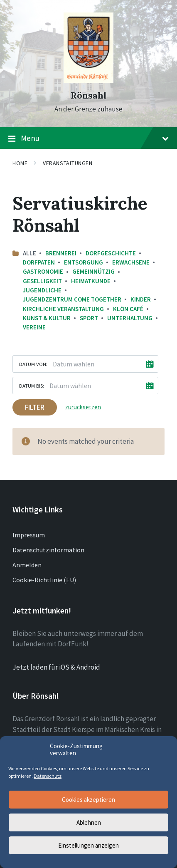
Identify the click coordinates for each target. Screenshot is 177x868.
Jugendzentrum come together (72, 299)
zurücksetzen (83, 407)
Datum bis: (32, 386)
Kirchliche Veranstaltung (63, 309)
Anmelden (27, 565)
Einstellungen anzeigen (88, 845)
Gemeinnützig (93, 271)
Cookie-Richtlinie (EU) (44, 580)
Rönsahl (89, 95)
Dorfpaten (39, 262)
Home (20, 163)
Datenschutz (48, 776)
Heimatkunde (91, 281)
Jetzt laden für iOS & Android (56, 667)
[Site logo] (88, 80)
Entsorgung (84, 262)
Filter (35, 407)
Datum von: (33, 364)
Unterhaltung (130, 318)
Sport (89, 318)
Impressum (29, 535)
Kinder (141, 299)
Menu (88, 138)
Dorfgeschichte (111, 253)
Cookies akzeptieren (88, 800)
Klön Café (128, 309)
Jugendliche (42, 290)
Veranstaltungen (68, 163)
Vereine (34, 327)
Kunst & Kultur (47, 318)
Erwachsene (131, 262)
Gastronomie (43, 271)
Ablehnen (89, 822)
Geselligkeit (42, 281)
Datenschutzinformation (48, 550)
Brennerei (61, 253)
